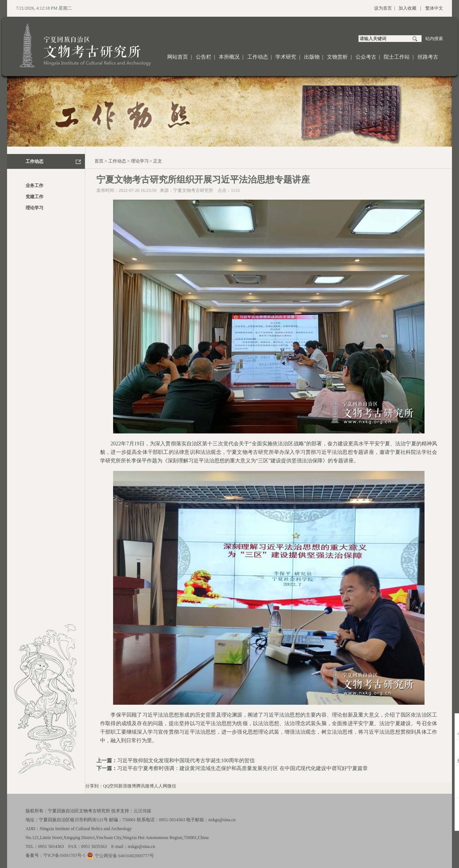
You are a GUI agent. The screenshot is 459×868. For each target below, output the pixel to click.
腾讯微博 (145, 786)
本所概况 (229, 57)
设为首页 (383, 8)
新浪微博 (127, 786)
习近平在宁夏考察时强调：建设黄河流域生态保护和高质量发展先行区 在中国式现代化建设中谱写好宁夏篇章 (242, 768)
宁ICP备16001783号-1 (64, 855)
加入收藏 (407, 8)
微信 (172, 786)
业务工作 (34, 186)
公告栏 (204, 57)
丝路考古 (428, 57)
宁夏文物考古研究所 (193, 190)
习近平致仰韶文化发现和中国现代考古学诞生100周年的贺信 (186, 761)
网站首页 (178, 57)
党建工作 (34, 197)
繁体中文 (434, 8)
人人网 (161, 786)
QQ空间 (111, 786)
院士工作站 (397, 57)
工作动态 (258, 57)
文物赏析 (337, 57)
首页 (99, 161)
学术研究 (286, 57)
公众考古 (366, 57)
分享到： (94, 786)
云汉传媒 (142, 811)
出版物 (312, 57)
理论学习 (34, 208)
